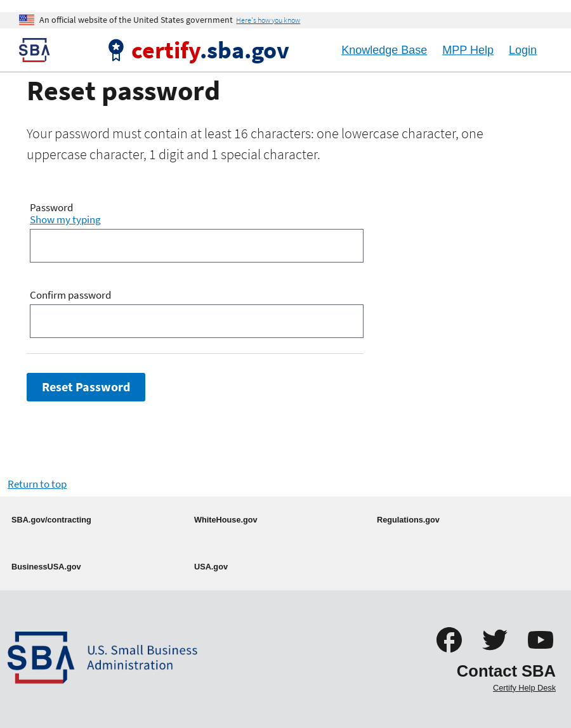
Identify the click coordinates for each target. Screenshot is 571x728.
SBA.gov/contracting (51, 520)
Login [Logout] (523, 50)
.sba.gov (210, 49)
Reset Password (86, 387)
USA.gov (211, 567)
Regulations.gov (408, 520)
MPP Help (468, 50)
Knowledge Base (384, 50)
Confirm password (70, 296)
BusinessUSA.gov (46, 567)
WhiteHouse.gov (226, 520)
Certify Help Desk (524, 688)
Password (51, 208)
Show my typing (65, 219)
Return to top (37, 484)
